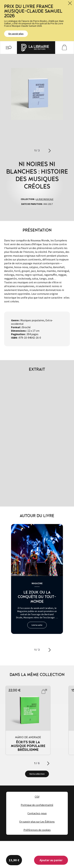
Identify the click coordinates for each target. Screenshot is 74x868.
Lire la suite (37, 625)
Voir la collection (37, 774)
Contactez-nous (37, 813)
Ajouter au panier (51, 860)
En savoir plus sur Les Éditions (37, 822)
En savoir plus (16, 34)
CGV (37, 797)
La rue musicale (45, 199)
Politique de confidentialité (37, 805)
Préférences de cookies (37, 830)
